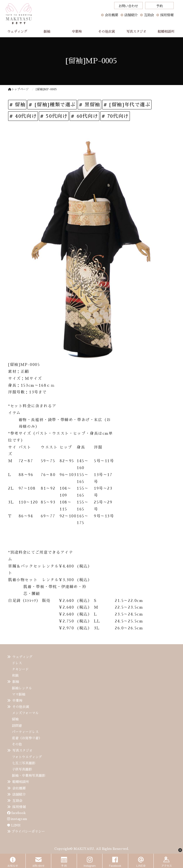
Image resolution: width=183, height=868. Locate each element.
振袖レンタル (22, 688)
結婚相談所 (21, 782)
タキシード (20, 669)
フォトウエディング (27, 757)
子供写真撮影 (22, 769)
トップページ (18, 89)
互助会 (17, 801)
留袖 (15, 719)
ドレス (17, 663)
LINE (16, 825)
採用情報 (19, 807)
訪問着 (17, 726)
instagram (17, 819)
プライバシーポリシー (28, 831)
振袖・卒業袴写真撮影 (29, 776)
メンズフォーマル (25, 713)
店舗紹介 (19, 794)
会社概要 (112, 15)
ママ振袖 (19, 694)
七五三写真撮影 (24, 763)
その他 (17, 744)
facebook (16, 813)
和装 (15, 675)
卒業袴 (17, 701)
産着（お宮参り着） (27, 738)
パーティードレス (25, 732)
